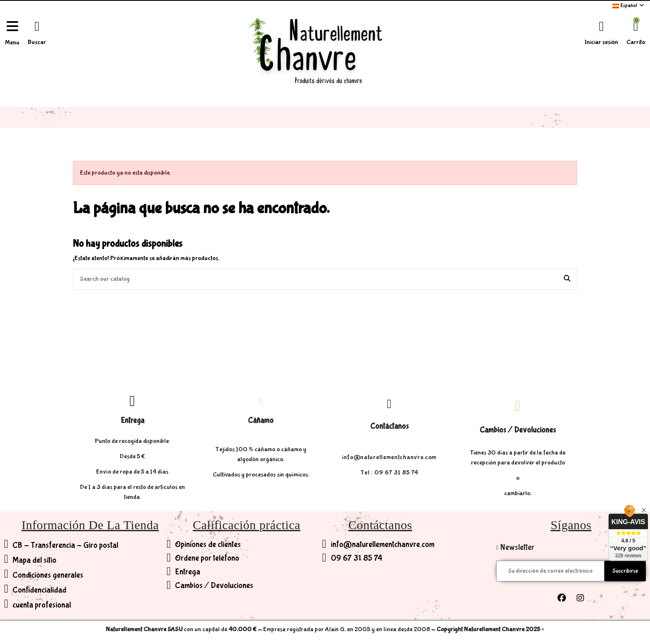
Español (629, 6)
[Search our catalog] (567, 279)
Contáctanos (389, 426)
